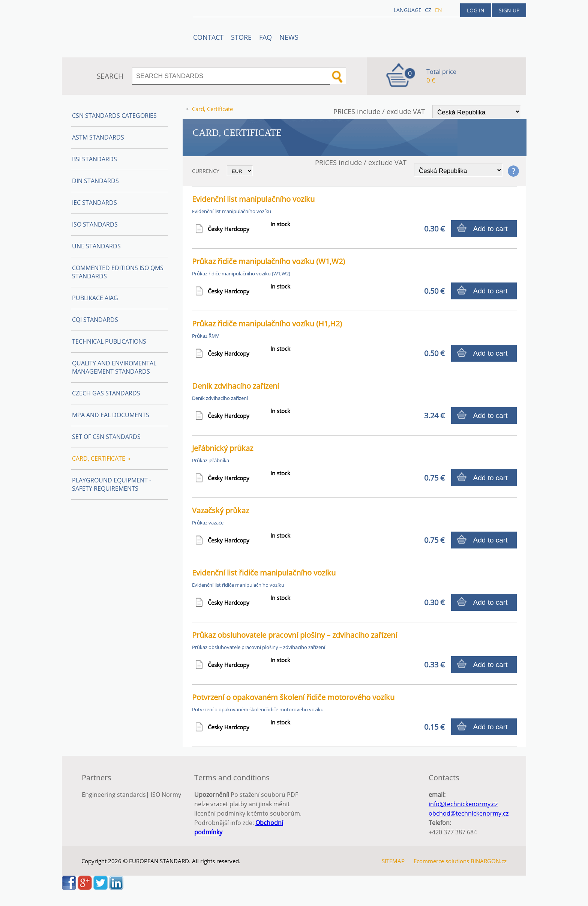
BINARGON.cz (489, 861)
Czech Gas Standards (106, 393)
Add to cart (490, 229)
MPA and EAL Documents (111, 415)
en (439, 10)
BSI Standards (94, 159)
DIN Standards (95, 181)
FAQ (265, 37)
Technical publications (109, 341)
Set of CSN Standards (106, 437)
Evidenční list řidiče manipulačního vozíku (264, 573)
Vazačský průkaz (220, 510)
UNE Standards (96, 246)
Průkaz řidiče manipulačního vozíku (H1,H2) (267, 324)
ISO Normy (166, 795)
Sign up (509, 10)
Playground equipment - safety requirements (112, 484)
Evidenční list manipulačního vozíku (253, 199)
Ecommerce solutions (441, 861)
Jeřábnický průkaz (223, 448)
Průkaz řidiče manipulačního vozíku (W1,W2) (268, 261)
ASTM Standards (98, 137)
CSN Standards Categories (114, 116)
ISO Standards (95, 224)
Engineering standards (114, 795)
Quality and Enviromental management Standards (114, 367)
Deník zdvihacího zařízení (235, 386)
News (289, 37)
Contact (208, 37)
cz (428, 10)
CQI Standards (95, 320)
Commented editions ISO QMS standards (118, 272)
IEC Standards (94, 203)
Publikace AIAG (95, 298)
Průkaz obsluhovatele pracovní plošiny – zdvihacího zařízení (295, 635)
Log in (476, 10)
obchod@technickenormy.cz (469, 813)
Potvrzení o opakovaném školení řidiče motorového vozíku (293, 697)
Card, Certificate (101, 458)
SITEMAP (393, 861)
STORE (241, 37)
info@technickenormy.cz (463, 804)
